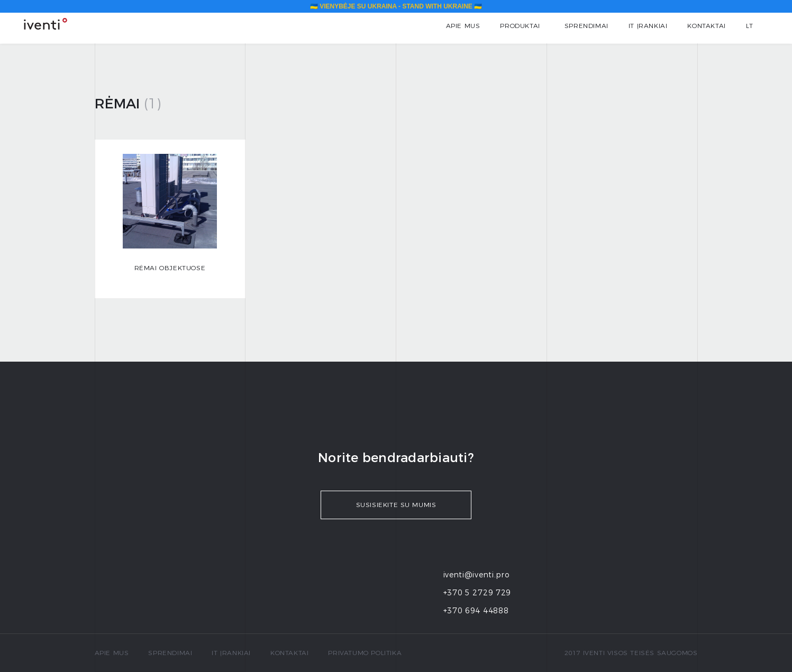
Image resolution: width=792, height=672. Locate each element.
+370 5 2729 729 (477, 593)
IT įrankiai (648, 26)
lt (750, 26)
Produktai (520, 26)
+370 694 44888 (476, 611)
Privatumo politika (365, 653)
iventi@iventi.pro (477, 575)
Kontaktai (706, 26)
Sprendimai (586, 26)
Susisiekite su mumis (396, 505)
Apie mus (463, 26)
